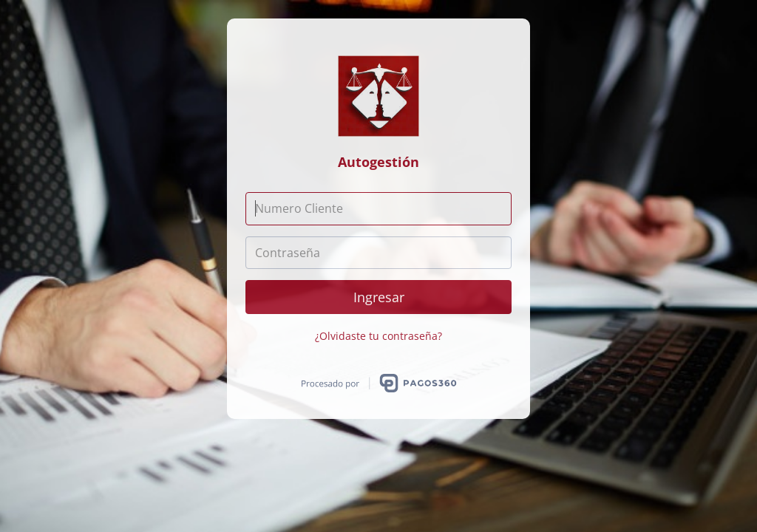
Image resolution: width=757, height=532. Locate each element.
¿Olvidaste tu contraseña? (378, 336)
